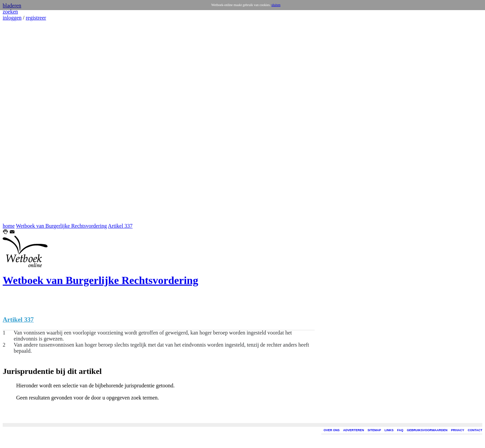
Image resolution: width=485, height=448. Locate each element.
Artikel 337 (120, 226)
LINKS (389, 430)
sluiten (276, 5)
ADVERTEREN (354, 430)
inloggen (12, 18)
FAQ (400, 430)
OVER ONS (332, 430)
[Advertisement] (23, 122)
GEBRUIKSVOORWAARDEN (427, 430)
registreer (36, 18)
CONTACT (475, 430)
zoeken (10, 12)
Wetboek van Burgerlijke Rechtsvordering (61, 226)
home (9, 226)
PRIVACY (458, 430)
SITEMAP (374, 430)
